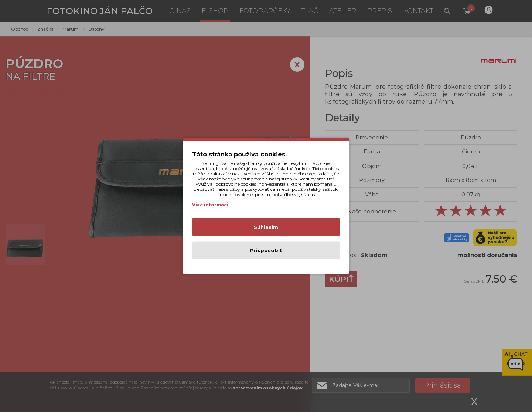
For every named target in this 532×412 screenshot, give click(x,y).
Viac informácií (211, 205)
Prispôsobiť (266, 250)
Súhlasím (266, 227)
